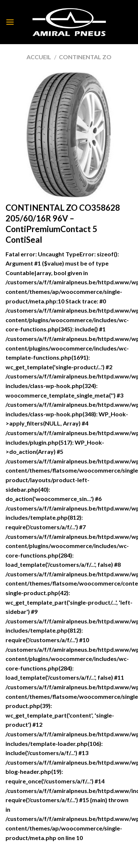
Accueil (39, 57)
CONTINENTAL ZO (85, 57)
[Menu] (10, 22)
